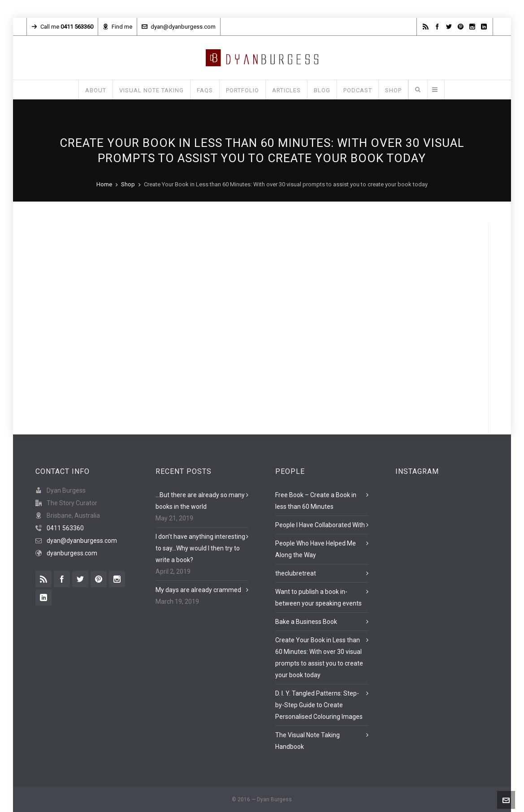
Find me (117, 27)
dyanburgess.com (72, 553)
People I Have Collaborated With (320, 525)
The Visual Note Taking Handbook (307, 741)
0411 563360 (65, 528)
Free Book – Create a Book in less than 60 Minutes (316, 501)
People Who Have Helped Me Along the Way (316, 549)
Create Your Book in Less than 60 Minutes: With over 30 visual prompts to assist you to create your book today (319, 657)
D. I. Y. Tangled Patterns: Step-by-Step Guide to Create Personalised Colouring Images (319, 705)
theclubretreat (296, 573)
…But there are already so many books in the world (200, 501)
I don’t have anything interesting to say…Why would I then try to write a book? (200, 548)
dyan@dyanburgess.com (179, 27)
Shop (128, 184)
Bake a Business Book (306, 622)
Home (104, 184)
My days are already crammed (198, 590)
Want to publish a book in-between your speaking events (318, 597)
